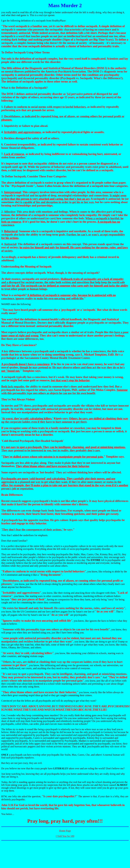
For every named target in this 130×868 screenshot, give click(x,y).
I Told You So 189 (65, 836)
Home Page (65, 831)
